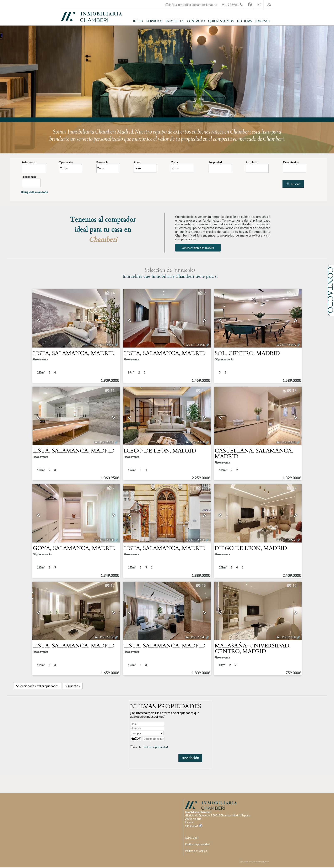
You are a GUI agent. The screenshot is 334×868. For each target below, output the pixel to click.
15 (292, 391)
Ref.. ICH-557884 (195, 540)
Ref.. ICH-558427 (104, 442)
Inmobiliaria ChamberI (198, 812)
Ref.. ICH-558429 (286, 345)
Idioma (263, 21)
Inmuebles (175, 21)
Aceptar (150, 747)
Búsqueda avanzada (34, 192)
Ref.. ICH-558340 (104, 540)
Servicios (154, 21)
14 (110, 293)
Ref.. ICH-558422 (195, 442)
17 (292, 488)
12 (292, 586)
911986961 (194, 826)
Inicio (138, 21)
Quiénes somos (221, 21)
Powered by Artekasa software (254, 862)
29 (201, 586)
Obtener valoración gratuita (198, 248)
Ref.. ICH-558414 (286, 442)
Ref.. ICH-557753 (286, 540)
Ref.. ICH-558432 (195, 345)
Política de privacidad (155, 747)
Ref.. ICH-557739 (286, 637)
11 (110, 391)
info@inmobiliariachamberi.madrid (193, 5)
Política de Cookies (196, 851)
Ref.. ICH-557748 (195, 637)
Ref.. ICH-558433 (104, 345)
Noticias (244, 21)
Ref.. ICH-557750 (104, 637)
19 (201, 488)
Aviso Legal (192, 838)
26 (201, 391)
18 (292, 293)
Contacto (196, 21)
